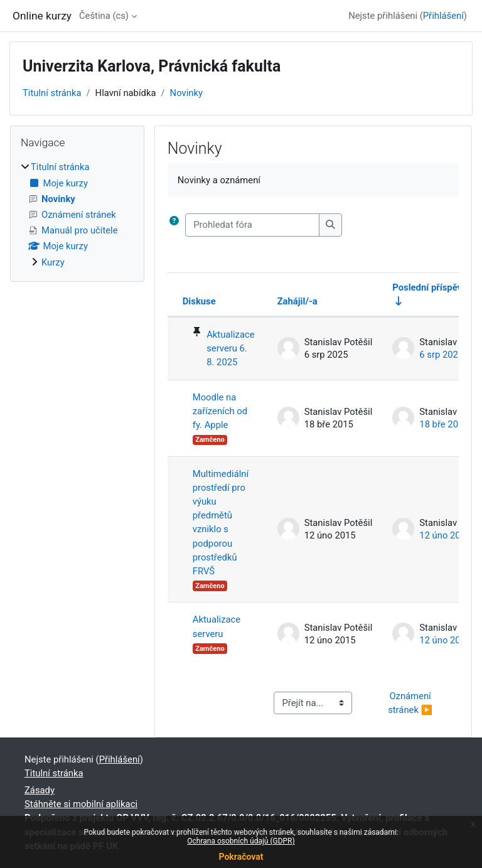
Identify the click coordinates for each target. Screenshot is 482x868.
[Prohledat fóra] (252, 225)
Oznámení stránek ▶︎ (410, 703)
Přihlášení (443, 16)
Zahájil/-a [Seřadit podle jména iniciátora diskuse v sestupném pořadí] (297, 301)
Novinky (186, 93)
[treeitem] (77, 215)
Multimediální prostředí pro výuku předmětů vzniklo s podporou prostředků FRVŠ (221, 523)
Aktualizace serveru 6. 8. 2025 (230, 348)
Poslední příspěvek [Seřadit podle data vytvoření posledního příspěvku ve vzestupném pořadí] (432, 287)
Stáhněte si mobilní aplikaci (81, 804)
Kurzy (53, 262)
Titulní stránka (52, 93)
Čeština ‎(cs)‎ (104, 16)
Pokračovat (241, 857)
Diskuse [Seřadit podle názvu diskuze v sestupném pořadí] (199, 301)
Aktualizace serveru (217, 626)
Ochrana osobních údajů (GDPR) (241, 841)
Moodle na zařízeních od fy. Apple (220, 411)
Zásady (40, 790)
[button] (174, 225)
